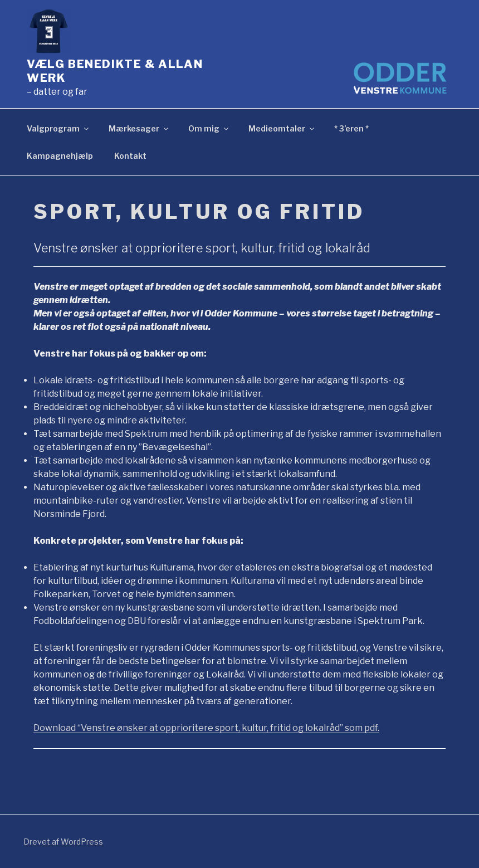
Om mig (209, 128)
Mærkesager (139, 128)
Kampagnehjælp (60, 156)
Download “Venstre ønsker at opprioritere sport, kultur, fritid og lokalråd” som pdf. (206, 728)
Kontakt (130, 156)
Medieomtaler (282, 128)
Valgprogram (58, 128)
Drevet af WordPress (63, 842)
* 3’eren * (351, 128)
